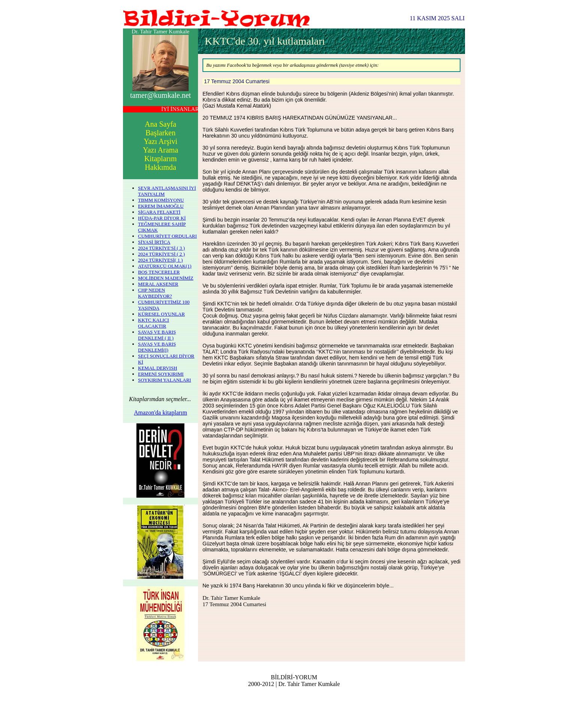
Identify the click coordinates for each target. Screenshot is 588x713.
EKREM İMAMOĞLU (161, 206)
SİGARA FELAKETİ (159, 212)
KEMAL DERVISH (157, 368)
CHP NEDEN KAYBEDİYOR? (155, 293)
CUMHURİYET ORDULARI (167, 236)
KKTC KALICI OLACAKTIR (154, 323)
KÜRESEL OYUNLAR (161, 314)
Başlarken (160, 133)
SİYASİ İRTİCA (154, 242)
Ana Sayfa (160, 124)
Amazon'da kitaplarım (160, 413)
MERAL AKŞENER (158, 284)
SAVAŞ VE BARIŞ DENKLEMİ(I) (157, 347)
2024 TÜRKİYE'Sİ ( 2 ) (161, 254)
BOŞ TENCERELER (159, 272)
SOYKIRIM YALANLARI (164, 380)
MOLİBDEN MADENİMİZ (166, 278)
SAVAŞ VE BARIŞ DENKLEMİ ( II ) (157, 335)
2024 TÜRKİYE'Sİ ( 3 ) (161, 248)
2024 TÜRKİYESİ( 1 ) (160, 260)
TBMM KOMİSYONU (161, 200)
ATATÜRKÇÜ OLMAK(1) (165, 266)
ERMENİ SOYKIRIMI (161, 374)
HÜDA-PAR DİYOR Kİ (162, 218)
